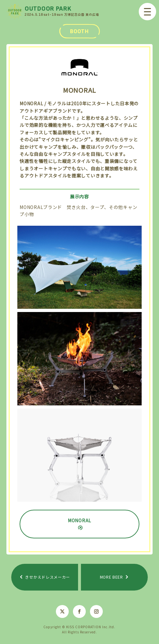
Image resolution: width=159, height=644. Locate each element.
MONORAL (79, 520)
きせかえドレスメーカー (48, 577)
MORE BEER (111, 577)
